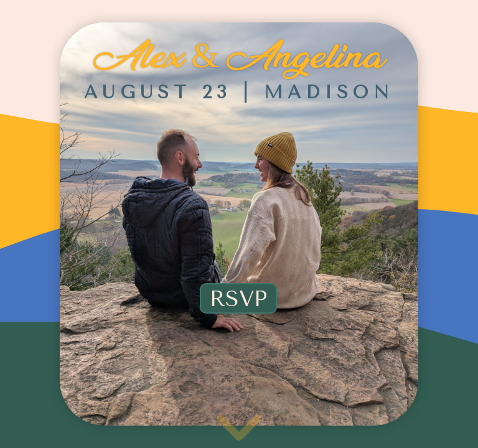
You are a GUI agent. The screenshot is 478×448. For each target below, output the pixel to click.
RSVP (238, 299)
